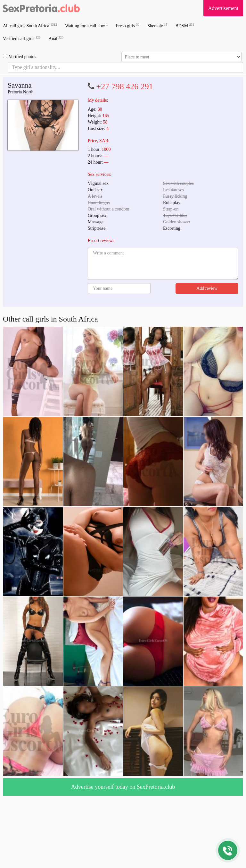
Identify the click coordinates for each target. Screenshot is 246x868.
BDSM (185, 26)
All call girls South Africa (30, 26)
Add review (207, 288)
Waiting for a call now (86, 26)
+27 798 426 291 (125, 86)
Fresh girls (128, 26)
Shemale (157, 26)
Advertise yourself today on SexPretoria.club (123, 787)
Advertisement (223, 8)
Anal (56, 38)
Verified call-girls (22, 38)
